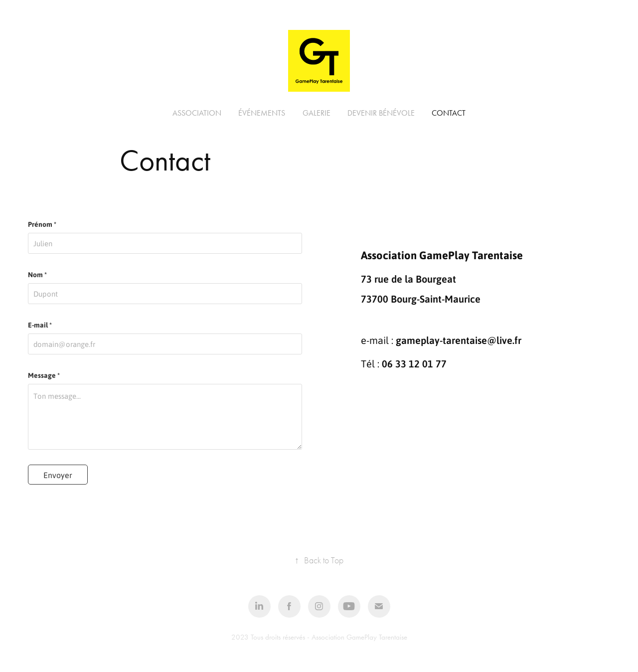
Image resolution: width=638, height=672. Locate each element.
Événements (262, 113)
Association (197, 113)
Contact (449, 113)
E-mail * (40, 325)
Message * (44, 375)
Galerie (317, 113)
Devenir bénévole (381, 113)
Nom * (37, 275)
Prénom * (42, 224)
